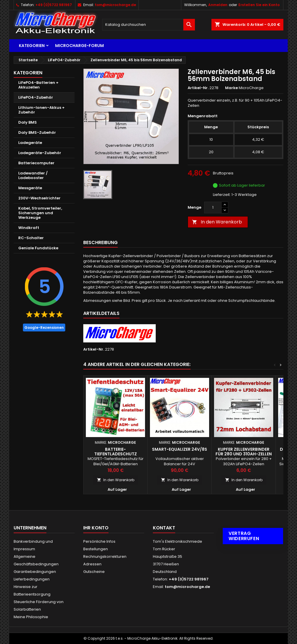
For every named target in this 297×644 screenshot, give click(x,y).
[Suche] (148, 25)
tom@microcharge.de (115, 5)
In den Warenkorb (217, 222)
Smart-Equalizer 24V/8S (180, 449)
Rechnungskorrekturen (105, 556)
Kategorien (32, 46)
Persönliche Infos (99, 541)
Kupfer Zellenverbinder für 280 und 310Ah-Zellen (244, 452)
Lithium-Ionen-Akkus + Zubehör (41, 110)
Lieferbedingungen (32, 579)
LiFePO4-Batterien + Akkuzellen (38, 85)
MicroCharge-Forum (79, 46)
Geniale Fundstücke (38, 248)
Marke (231, 88)
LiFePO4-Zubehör (36, 97)
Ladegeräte (30, 143)
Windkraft (29, 228)
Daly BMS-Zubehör (37, 132)
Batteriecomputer (36, 163)
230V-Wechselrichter (39, 198)
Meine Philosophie (31, 617)
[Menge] (213, 208)
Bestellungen (96, 549)
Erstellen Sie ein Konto (259, 5)
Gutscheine (94, 572)
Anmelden (218, 5)
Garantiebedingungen (35, 572)
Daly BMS (28, 122)
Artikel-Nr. (198, 88)
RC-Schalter (31, 238)
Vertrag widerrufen (244, 536)
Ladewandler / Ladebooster (33, 175)
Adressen (92, 564)
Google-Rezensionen (44, 328)
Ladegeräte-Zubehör (40, 153)
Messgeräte (30, 188)
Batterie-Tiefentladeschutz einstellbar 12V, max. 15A (115, 454)
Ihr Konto (96, 528)
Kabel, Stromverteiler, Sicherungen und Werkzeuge (40, 213)
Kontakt (164, 528)
